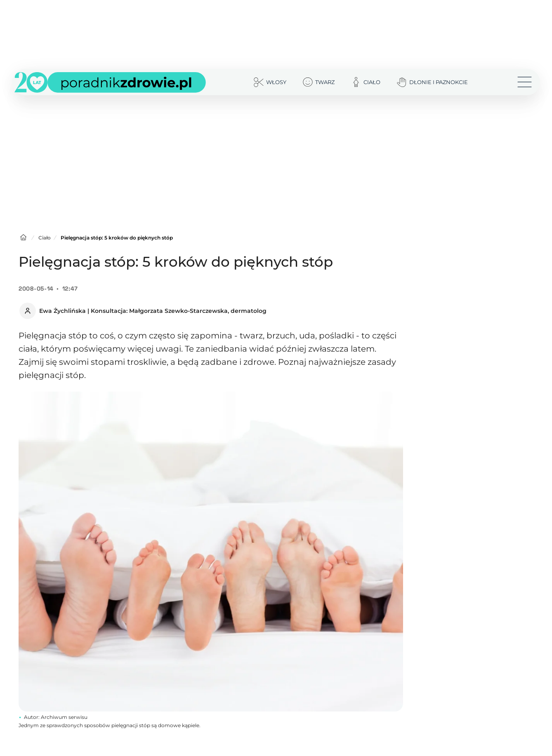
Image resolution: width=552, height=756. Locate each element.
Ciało (45, 238)
